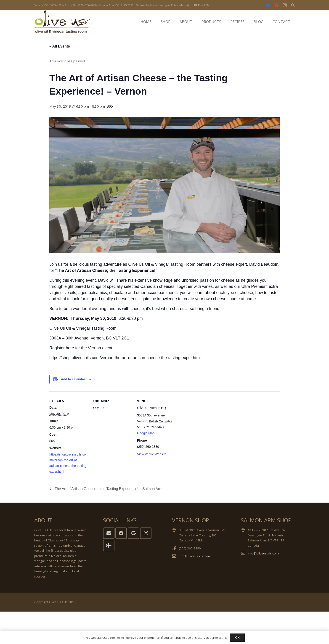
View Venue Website (152, 454)
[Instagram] (285, 5)
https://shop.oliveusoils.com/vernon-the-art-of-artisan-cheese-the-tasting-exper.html (125, 358)
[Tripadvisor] (109, 546)
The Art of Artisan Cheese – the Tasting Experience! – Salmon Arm (108, 489)
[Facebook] (268, 5)
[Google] (277, 5)
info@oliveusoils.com (194, 556)
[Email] (109, 533)
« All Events (60, 46)
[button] (293, 5)
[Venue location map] (205, 423)
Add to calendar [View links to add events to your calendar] (73, 379)
